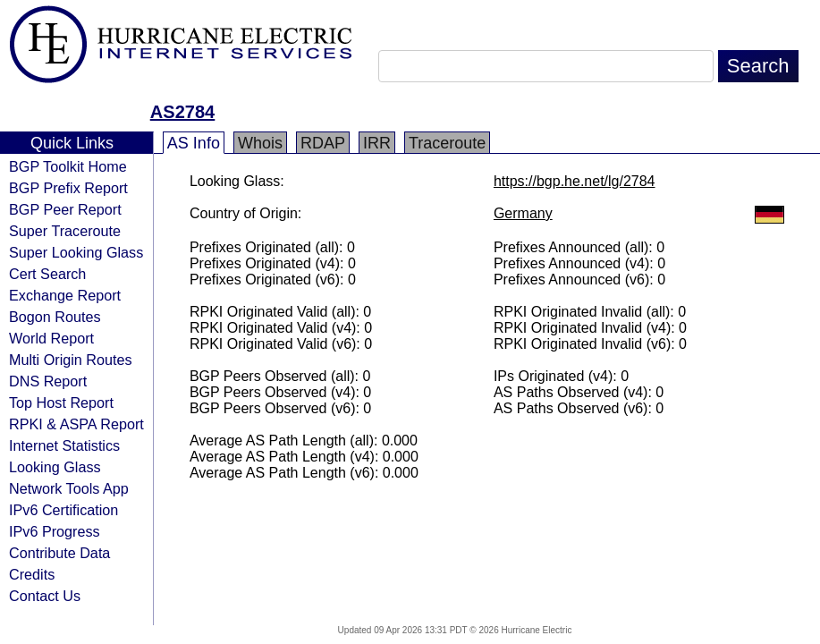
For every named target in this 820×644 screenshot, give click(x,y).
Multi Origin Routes (71, 360)
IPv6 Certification (63, 510)
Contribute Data (59, 553)
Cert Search (47, 274)
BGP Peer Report (65, 209)
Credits (32, 574)
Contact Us (45, 596)
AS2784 (182, 112)
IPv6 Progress (55, 531)
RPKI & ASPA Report (76, 424)
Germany (523, 213)
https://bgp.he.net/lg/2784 (575, 181)
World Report (51, 338)
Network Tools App (69, 488)
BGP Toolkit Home (68, 166)
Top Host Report (61, 402)
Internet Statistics (64, 445)
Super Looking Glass (76, 252)
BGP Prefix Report (68, 188)
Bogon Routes (55, 317)
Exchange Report (65, 295)
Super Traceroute (65, 231)
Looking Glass (55, 467)
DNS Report (48, 381)
